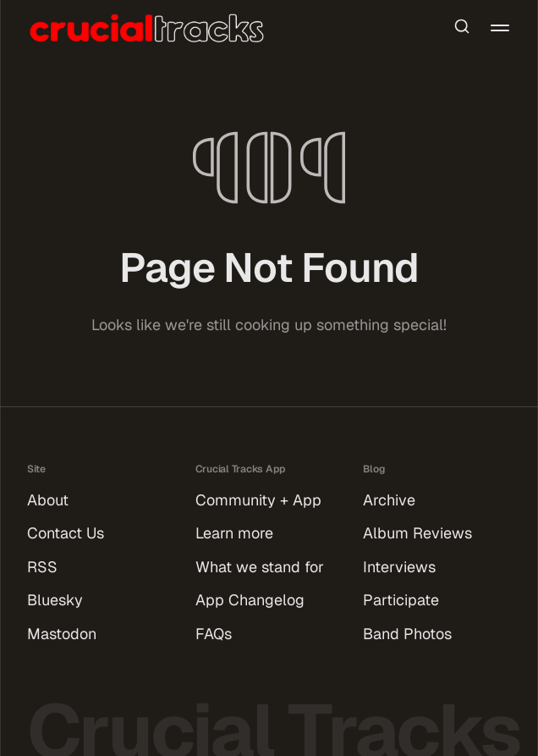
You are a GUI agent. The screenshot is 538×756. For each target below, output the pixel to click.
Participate (401, 600)
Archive (389, 500)
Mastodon (62, 634)
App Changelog (250, 600)
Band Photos (407, 634)
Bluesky (55, 600)
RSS (42, 567)
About (48, 500)
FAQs (214, 634)
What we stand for (260, 567)
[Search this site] (462, 28)
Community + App (258, 500)
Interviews (399, 567)
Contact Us (66, 533)
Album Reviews (417, 533)
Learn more (234, 533)
